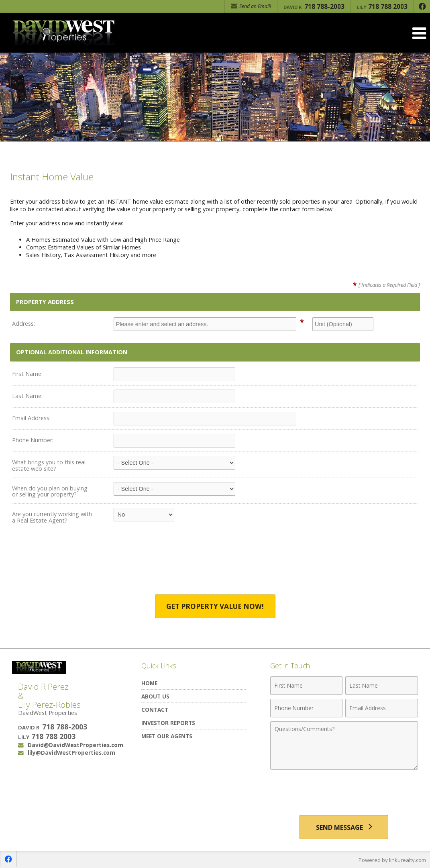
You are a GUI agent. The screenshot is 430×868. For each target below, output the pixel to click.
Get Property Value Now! (215, 606)
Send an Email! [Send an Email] (251, 6)
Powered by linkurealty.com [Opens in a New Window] (392, 860)
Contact (155, 710)
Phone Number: (33, 440)
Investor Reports (168, 723)
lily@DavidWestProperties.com (71, 753)
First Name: (27, 374)
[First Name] (307, 686)
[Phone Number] (307, 708)
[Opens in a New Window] (422, 6)
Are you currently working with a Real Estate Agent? (52, 517)
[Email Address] (382, 708)
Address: (23, 324)
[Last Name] (382, 686)
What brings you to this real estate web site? (49, 465)
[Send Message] (344, 827)
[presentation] (215, 565)
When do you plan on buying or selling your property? (50, 491)
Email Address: (31, 418)
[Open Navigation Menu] (419, 33)
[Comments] (344, 745)
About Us (155, 696)
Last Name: (27, 396)
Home (149, 683)
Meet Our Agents (167, 736)
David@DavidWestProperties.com (75, 745)
